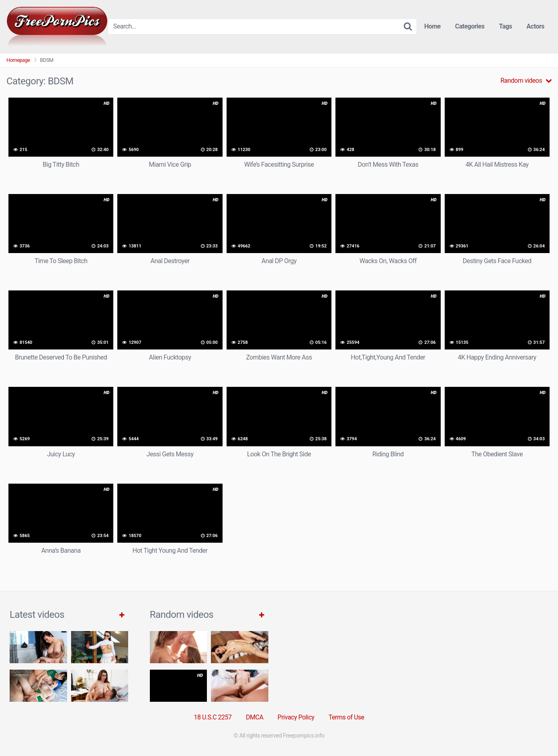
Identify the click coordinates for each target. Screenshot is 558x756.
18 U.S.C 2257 (213, 717)
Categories (470, 26)
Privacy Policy (296, 717)
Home (432, 26)
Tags (506, 26)
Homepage (18, 60)
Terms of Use (346, 717)
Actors (536, 26)
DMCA (254, 717)
